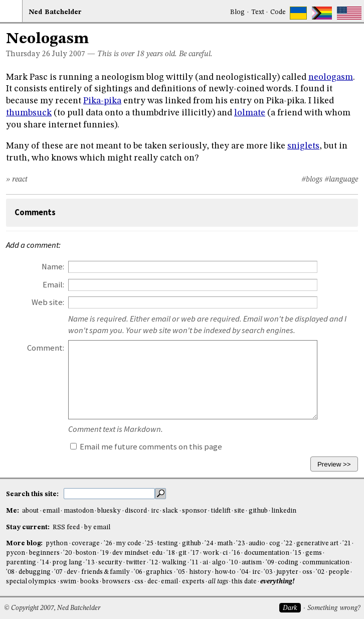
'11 (194, 563)
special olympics (31, 582)
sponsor (195, 511)
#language (341, 180)
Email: (53, 285)
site (239, 511)
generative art (317, 544)
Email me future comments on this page (146, 447)
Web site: (48, 302)
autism (252, 563)
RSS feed (66, 527)
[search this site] (109, 494)
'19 (105, 553)
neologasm (331, 77)
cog (275, 544)
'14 (44, 563)
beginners (44, 553)
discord (136, 511)
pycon (16, 553)
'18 (171, 553)
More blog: (25, 544)
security (110, 563)
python (57, 544)
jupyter (287, 572)
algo (219, 563)
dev (72, 572)
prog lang (67, 563)
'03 (268, 572)
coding (288, 563)
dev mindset (130, 553)
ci (225, 553)
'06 (138, 572)
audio (257, 544)
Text (258, 12)
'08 (10, 572)
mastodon (79, 511)
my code (128, 544)
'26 (108, 544)
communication (326, 563)
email (51, 511)
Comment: (46, 348)
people (339, 572)
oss (307, 572)
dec (152, 582)
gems (314, 553)
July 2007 (69, 54)
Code (278, 12)
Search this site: (33, 494)
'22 (288, 544)
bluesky (109, 511)
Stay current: (29, 527)
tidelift (221, 511)
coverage (86, 544)
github (258, 511)
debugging (35, 572)
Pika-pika (102, 101)
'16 (236, 553)
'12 (154, 563)
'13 (90, 563)
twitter (136, 563)
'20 (67, 553)
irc (155, 511)
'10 (233, 563)
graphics (159, 572)
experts (193, 582)
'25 (149, 544)
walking (174, 563)
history (200, 572)
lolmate (250, 113)
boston (86, 553)
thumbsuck (29, 113)
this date (244, 582)
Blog (237, 12)
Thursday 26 (28, 54)
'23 (240, 544)
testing (168, 544)
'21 (347, 544)
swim (68, 582)
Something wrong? (334, 608)
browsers (116, 582)
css (139, 582)
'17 (195, 553)
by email (97, 527)
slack (170, 511)
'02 (320, 572)
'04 (244, 572)
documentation (267, 553)
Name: (53, 267)
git (183, 553)
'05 (181, 572)
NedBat (55, 12)
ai (205, 563)
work (211, 553)
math (225, 544)
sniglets (303, 146)
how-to (225, 572)
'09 (270, 563)
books (89, 582)
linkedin (284, 511)
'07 (58, 572)
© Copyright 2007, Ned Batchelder (52, 608)
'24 (209, 544)
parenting (21, 563)
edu (157, 553)
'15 (297, 553)
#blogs (312, 180)
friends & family (106, 572)
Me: (13, 511)
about (30, 511)
